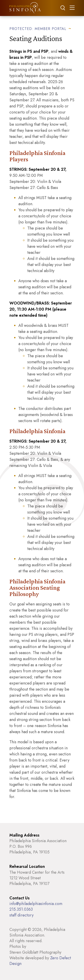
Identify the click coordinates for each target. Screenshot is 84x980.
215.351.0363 (21, 909)
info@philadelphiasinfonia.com (36, 904)
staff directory (22, 915)
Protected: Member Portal (38, 28)
